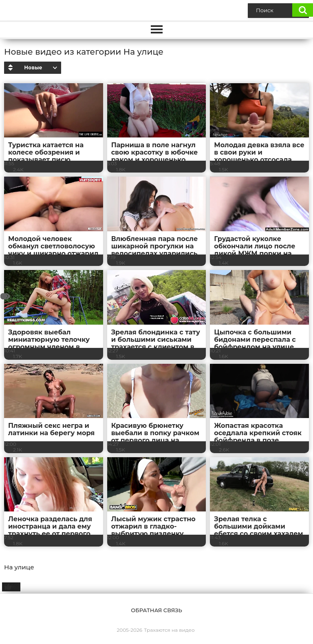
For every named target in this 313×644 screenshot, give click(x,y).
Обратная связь (156, 610)
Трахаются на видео (169, 630)
